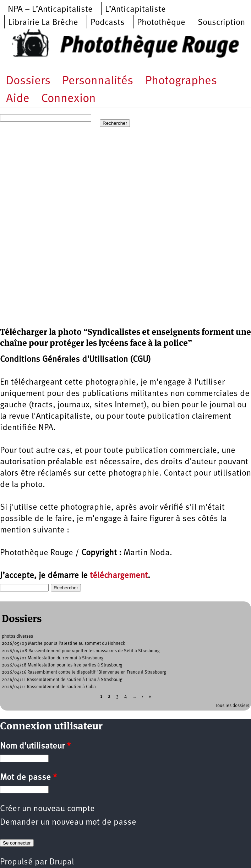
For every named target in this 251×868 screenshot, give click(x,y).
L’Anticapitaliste (135, 10)
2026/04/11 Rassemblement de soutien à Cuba (49, 687)
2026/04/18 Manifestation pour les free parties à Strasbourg (62, 665)
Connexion (69, 99)
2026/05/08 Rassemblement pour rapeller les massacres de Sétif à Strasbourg (81, 651)
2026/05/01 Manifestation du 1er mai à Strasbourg (53, 658)
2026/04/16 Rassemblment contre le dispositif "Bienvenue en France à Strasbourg (84, 672)
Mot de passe (28, 778)
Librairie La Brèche (43, 23)
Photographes (181, 81)
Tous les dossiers (232, 706)
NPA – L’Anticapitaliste (50, 10)
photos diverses (17, 636)
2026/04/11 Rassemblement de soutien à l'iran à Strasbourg (62, 680)
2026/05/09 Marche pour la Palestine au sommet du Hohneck (64, 644)
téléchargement (119, 576)
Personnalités (98, 81)
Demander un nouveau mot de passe (68, 823)
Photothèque (161, 23)
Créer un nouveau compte (47, 809)
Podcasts (108, 23)
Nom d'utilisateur (35, 746)
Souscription (221, 23)
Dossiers (28, 81)
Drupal (62, 862)
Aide (18, 99)
